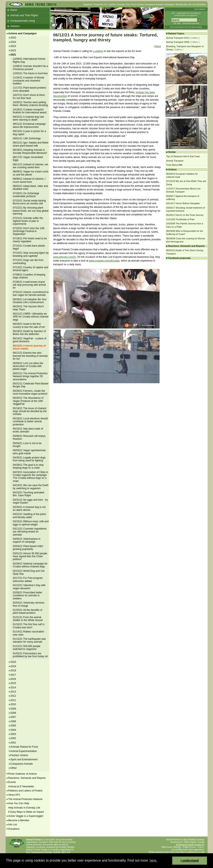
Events (12, 782)
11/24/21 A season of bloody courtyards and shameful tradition (29, 81)
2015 (13, 683)
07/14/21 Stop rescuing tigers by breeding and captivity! (31, 254)
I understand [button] (190, 861)
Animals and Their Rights (24, 15)
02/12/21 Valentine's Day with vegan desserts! (29, 587)
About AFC (14, 795)
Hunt (134, 4)
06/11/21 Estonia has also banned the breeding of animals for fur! (30, 356)
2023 (13, 46)
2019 (13, 666)
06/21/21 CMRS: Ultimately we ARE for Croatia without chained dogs (31, 317)
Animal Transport (175, 161)
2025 (13, 38)
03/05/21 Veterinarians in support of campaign (27, 540)
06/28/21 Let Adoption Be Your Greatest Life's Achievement (30, 301)
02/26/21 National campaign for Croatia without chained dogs (30, 565)
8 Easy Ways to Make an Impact (26, 812)
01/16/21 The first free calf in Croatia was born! (29, 626)
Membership (181, 4)
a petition (98, 51)
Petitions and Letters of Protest (25, 791)
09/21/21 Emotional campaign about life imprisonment (29, 125)
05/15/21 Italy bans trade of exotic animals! (28, 430)
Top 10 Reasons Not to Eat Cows (183, 156)
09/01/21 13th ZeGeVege (27, 138)
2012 (13, 696)
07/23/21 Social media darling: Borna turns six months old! (30, 202)
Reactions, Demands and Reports (27, 778)
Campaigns (169, 4)
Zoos (128, 4)
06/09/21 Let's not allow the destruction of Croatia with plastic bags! (28, 366)
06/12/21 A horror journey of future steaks (29, 347)
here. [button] (153, 860)
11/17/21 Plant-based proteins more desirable (30, 89)
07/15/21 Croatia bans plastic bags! (29, 247)
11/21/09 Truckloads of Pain (180, 219)
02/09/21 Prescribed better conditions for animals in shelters (28, 596)
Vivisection (98, 4)
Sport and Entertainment (24, 759)
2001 (13, 743)
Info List (192, 4)
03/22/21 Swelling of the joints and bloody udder (29, 516)
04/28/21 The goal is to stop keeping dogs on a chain (28, 466)
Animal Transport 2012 (178, 38)
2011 (13, 700)
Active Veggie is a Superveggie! (26, 816)
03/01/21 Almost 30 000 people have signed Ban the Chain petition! (30, 556)
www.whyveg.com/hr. (65, 257)
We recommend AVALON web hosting (186, 27)
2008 (13, 713)
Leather (112, 4)
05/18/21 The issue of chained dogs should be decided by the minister (30, 411)
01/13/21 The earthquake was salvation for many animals (29, 640)
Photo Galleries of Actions (23, 774)
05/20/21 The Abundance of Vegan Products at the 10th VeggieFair (28, 401)
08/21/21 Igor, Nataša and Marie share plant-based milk (31, 144)
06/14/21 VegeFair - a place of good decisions (30, 340)
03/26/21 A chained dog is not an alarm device (29, 509)
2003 (13, 734)
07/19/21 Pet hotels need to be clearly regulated (30, 240)
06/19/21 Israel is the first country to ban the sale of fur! (29, 325)
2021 (13, 55)
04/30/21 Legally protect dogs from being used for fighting (29, 459)
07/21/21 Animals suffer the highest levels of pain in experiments (28, 221)
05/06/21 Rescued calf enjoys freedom (29, 437)
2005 (13, 726)
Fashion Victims (19, 755)
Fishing (140, 4)
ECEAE (57, 852)
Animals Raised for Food (24, 747)
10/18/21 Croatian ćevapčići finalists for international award (30, 111)
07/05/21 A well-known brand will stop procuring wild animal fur (29, 285)
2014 (13, 688)
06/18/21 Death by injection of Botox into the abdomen (29, 333)
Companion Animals (154, 4)
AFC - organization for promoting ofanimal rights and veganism (186, 14)
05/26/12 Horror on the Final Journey (185, 215)
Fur (106, 4)
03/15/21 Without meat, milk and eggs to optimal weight (31, 523)
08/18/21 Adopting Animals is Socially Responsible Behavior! (30, 151)
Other (14, 768)
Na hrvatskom (200, 9)
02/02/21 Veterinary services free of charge (29, 604)
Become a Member (19, 820)
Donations (201, 4)
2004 (13, 730)
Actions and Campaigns (23, 33)
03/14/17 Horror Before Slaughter (183, 203)
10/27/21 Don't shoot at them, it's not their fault (29, 96)
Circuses (121, 4)
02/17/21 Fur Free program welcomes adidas (28, 579)
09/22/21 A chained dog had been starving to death (28, 118)
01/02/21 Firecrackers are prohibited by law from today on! (31, 655)
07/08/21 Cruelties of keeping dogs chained (29, 276)
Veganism (88, 4)
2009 (13, 709)
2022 (13, 51)
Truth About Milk (174, 165)
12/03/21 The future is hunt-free (30, 73)
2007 (13, 717)
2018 (13, 670)
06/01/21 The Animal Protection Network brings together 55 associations (30, 376)
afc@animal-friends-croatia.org (190, 845)
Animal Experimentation (24, 751)
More (158, 46)
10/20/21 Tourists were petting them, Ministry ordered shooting (30, 104)
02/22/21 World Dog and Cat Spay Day (29, 572)
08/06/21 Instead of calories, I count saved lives (29, 180)
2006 (13, 721)
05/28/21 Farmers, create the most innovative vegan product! (30, 392)
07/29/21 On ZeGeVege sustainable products (26, 195)
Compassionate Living (23, 21)
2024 (13, 42)
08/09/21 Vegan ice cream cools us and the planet (31, 173)
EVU (28, 852)
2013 (13, 692)
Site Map (177, 23)
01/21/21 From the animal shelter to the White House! (28, 619)
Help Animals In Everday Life (24, 808)
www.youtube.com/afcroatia (104, 261)
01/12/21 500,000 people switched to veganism (27, 648)
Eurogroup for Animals (42, 852)
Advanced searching (191, 23)
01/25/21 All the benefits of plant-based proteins (28, 611)
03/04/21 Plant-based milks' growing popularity (28, 548)
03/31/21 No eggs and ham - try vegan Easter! (30, 501)
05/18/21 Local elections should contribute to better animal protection (30, 422)
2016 (13, 679)
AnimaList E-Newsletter (21, 787)
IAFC (64, 852)
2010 (13, 704)
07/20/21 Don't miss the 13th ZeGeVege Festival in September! (29, 231)
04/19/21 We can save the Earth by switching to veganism (31, 487)
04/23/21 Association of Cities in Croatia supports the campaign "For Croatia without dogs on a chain (31, 477)
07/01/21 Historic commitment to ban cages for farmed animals (31, 294)
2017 (13, 675)
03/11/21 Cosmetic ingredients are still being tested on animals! (30, 532)
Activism (15, 26)
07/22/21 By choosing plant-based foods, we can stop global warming (31, 211)
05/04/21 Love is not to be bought (27, 445)
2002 (13, 738)
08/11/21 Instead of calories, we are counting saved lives (30, 166)
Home (14, 10)
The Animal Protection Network (25, 799)
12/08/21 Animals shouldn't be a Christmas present (31, 68)
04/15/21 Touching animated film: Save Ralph (29, 494)
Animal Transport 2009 (178, 42)
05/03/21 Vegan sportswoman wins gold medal (29, 452)
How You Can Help (19, 803)
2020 (13, 662)
